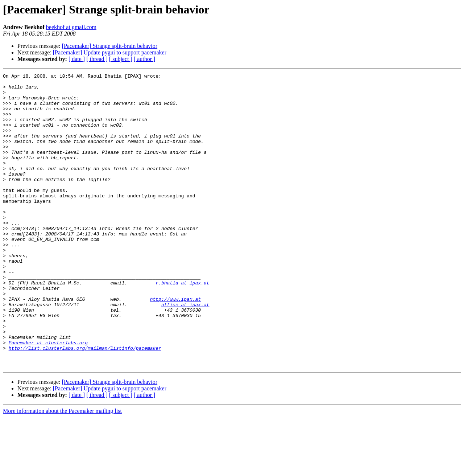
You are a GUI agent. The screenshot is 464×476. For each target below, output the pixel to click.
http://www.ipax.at (175, 345)
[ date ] (77, 59)
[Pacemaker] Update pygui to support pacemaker (110, 52)
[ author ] (145, 59)
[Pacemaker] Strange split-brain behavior (110, 46)
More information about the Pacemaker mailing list (62, 470)
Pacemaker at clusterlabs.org (48, 397)
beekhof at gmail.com (71, 27)
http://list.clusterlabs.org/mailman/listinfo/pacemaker (85, 403)
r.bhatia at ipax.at (182, 325)
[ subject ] (121, 59)
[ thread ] (97, 59)
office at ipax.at (185, 351)
